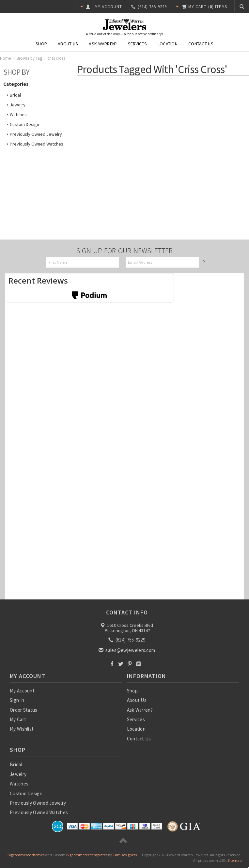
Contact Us (201, 44)
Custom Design (24, 124)
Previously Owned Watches (37, 144)
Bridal (15, 95)
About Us (68, 44)
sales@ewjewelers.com (127, 650)
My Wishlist (22, 729)
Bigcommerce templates (87, 855)
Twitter (121, 664)
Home (5, 58)
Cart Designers (125, 855)
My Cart (18, 719)
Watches (18, 115)
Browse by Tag (29, 58)
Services (137, 44)
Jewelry (18, 105)
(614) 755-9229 (127, 640)
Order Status (24, 710)
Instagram (139, 664)
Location (168, 44)
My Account (22, 691)
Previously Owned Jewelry (36, 134)
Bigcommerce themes (26, 855)
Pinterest (130, 664)
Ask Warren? (103, 44)
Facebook (112, 664)
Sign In (17, 700)
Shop (41, 44)
